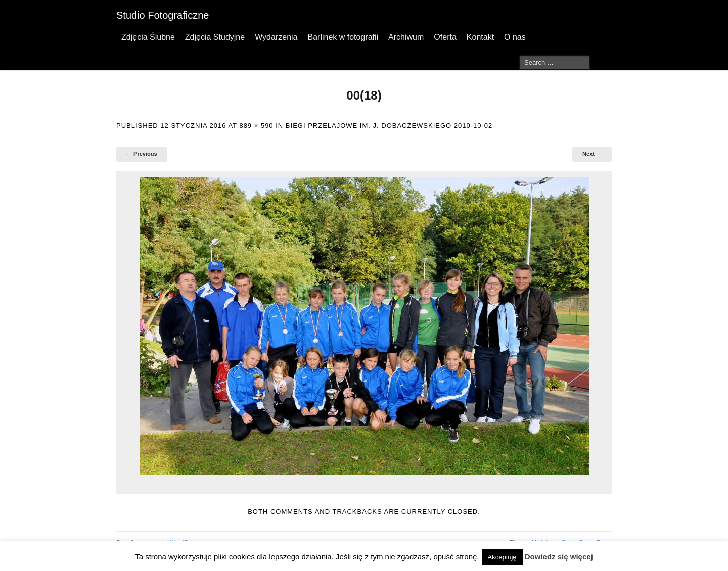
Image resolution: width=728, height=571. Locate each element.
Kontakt (480, 37)
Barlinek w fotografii (343, 37)
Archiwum (406, 37)
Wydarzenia (276, 37)
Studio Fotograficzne (163, 15)
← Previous (142, 154)
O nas (515, 37)
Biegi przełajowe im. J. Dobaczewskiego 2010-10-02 (389, 126)
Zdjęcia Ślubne (148, 37)
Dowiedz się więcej (559, 557)
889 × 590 (256, 126)
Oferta (445, 37)
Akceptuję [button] (502, 557)
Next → (592, 154)
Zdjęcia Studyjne (215, 37)
